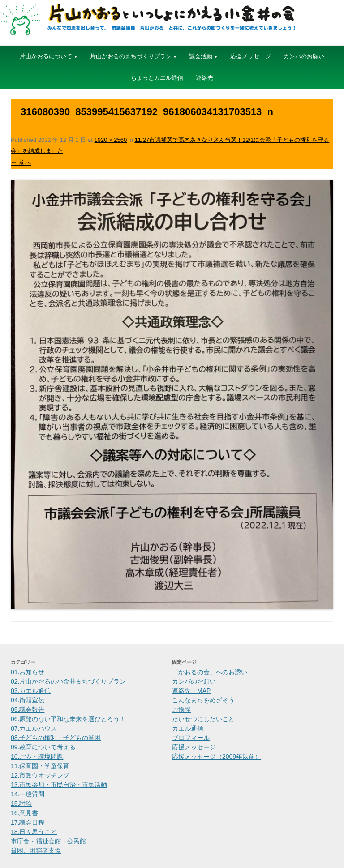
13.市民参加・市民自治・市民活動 (59, 785)
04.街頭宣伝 (28, 700)
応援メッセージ (251, 56)
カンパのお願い (304, 56)
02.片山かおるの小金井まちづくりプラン (68, 681)
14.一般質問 (28, 794)
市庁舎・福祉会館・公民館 (48, 841)
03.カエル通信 (31, 691)
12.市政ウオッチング (40, 775)
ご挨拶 (181, 710)
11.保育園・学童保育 (40, 766)
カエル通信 (188, 728)
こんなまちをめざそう (203, 700)
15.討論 (21, 804)
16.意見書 (24, 813)
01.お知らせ (28, 672)
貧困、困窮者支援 (36, 851)
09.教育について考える (43, 747)
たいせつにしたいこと (203, 719)
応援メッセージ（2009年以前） (217, 757)
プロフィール (191, 738)
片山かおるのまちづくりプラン (131, 56)
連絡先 (204, 78)
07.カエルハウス (34, 728)
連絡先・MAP (191, 691)
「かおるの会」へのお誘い (210, 672)
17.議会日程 (28, 822)
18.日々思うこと (34, 832)
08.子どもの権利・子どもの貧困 (56, 738)
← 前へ (21, 162)
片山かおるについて (46, 56)
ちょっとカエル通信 (157, 78)
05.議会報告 (28, 710)
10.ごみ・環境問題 (37, 757)
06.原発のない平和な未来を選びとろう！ (68, 719)
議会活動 (201, 56)
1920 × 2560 (110, 140)
